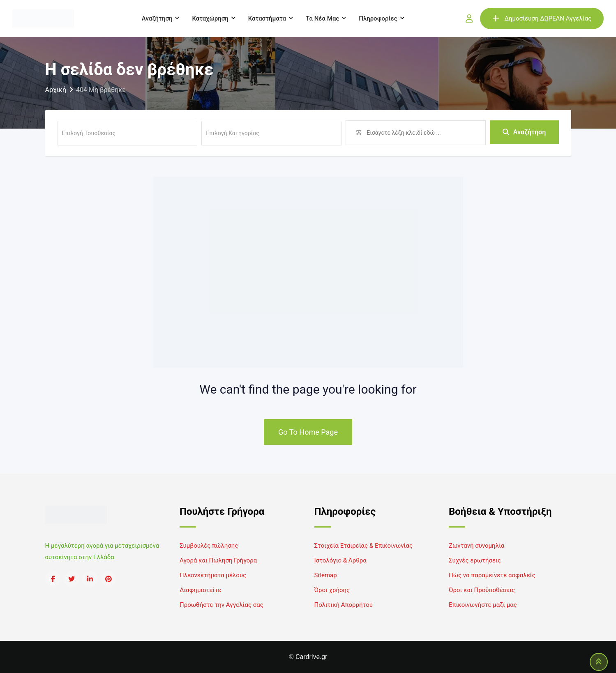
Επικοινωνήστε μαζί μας (483, 605)
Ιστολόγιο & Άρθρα (340, 560)
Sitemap (326, 575)
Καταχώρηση (210, 18)
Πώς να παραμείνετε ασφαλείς (492, 575)
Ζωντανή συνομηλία (476, 546)
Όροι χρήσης (332, 590)
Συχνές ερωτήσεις (475, 560)
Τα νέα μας (322, 18)
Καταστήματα (267, 18)
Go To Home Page (308, 432)
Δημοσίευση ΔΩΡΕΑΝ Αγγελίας (542, 18)
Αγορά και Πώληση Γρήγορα (218, 560)
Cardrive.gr (311, 657)
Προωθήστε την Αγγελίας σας (221, 605)
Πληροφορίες (378, 18)
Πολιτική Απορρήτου (344, 605)
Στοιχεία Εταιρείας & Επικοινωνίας (363, 546)
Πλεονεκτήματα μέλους (213, 575)
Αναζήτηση (157, 18)
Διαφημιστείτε (200, 590)
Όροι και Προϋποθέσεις (482, 590)
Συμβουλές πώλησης (209, 546)
